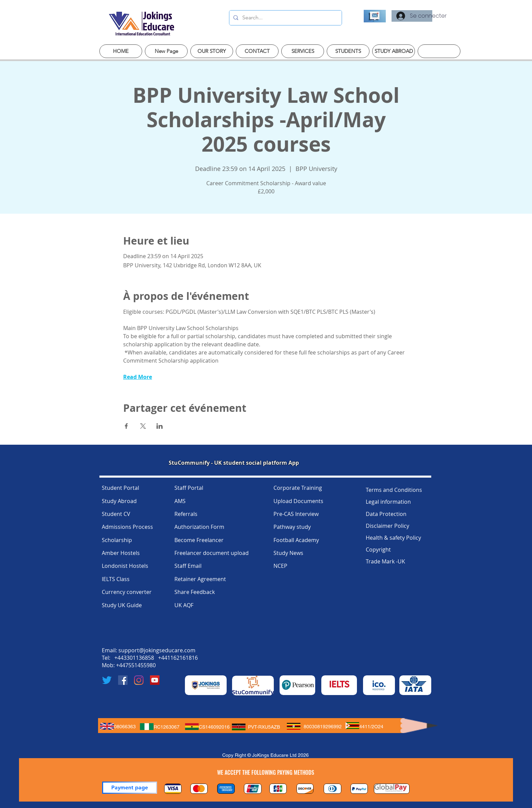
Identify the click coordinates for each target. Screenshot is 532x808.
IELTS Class (116, 579)
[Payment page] (130, 788)
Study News (288, 553)
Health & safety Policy (393, 538)
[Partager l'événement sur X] (143, 426)
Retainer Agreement (200, 579)
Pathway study (292, 527)
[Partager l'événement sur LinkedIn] (160, 426)
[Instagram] (139, 680)
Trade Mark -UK (385, 561)
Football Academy (296, 540)
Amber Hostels (121, 553)
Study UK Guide (122, 605)
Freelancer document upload (212, 553)
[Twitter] (107, 680)
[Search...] (285, 18)
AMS (180, 501)
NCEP (280, 566)
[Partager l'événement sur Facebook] (126, 426)
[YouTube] (155, 680)
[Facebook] (123, 680)
